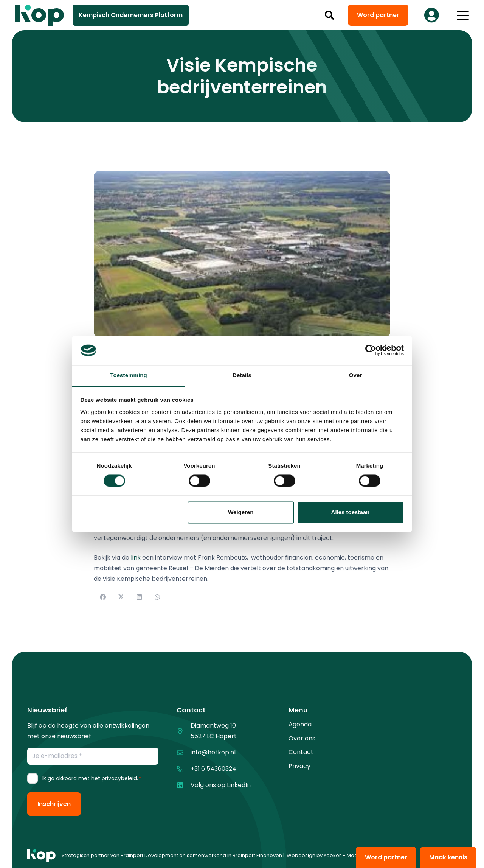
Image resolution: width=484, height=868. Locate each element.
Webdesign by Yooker (314, 855)
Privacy (299, 766)
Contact (301, 752)
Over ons (302, 738)
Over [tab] (356, 375)
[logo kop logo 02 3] (40, 15)
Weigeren (241, 512)
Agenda (300, 724)
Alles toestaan (351, 512)
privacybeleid (119, 778)
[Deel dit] (103, 597)
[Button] (431, 15)
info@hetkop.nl (213, 752)
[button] (330, 15)
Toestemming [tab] (129, 375)
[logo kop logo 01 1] (41, 856)
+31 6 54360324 (213, 769)
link (136, 558)
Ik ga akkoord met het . (92, 778)
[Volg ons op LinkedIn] (184, 785)
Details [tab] (242, 375)
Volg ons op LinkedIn (221, 785)
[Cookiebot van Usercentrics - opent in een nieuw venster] (371, 350)
